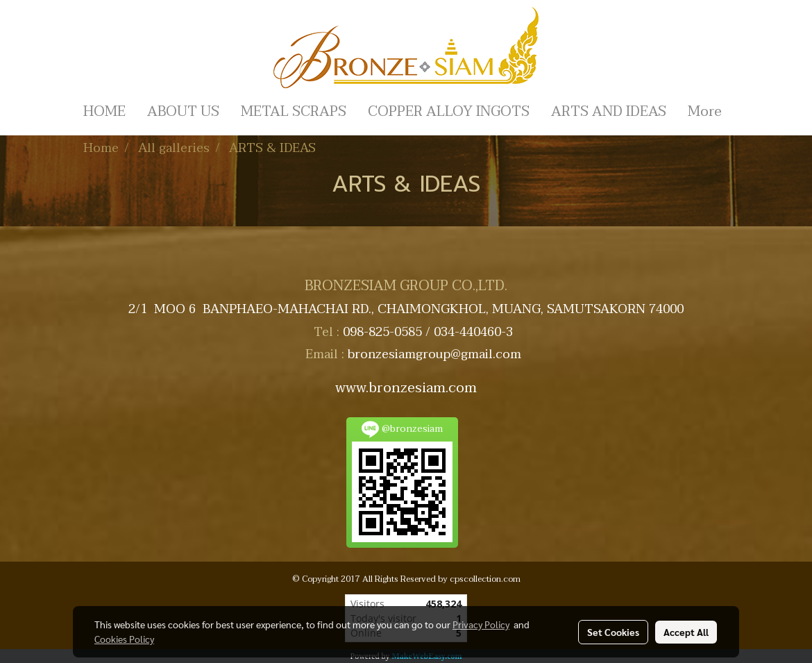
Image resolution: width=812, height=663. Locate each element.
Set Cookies (613, 632)
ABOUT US (183, 112)
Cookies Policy (124, 639)
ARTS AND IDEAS (609, 112)
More (705, 112)
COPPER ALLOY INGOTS (449, 112)
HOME (104, 112)
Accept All (686, 632)
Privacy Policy (481, 624)
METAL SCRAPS (294, 112)
